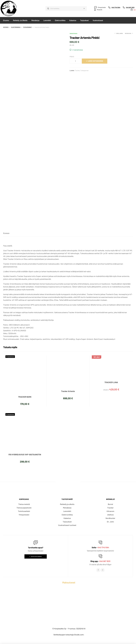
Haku (84, 8)
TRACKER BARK (25, 397)
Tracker (77, 70)
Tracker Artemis (68, 391)
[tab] (6, 233)
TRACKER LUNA (111, 382)
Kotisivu (6, 27)
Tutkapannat (27, 27)
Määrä (72, 56)
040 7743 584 (103, 547)
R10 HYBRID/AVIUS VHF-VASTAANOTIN (25, 455)
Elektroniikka (16, 27)
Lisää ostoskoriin (95, 61)
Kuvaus (6, 233)
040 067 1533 (105, 561)
